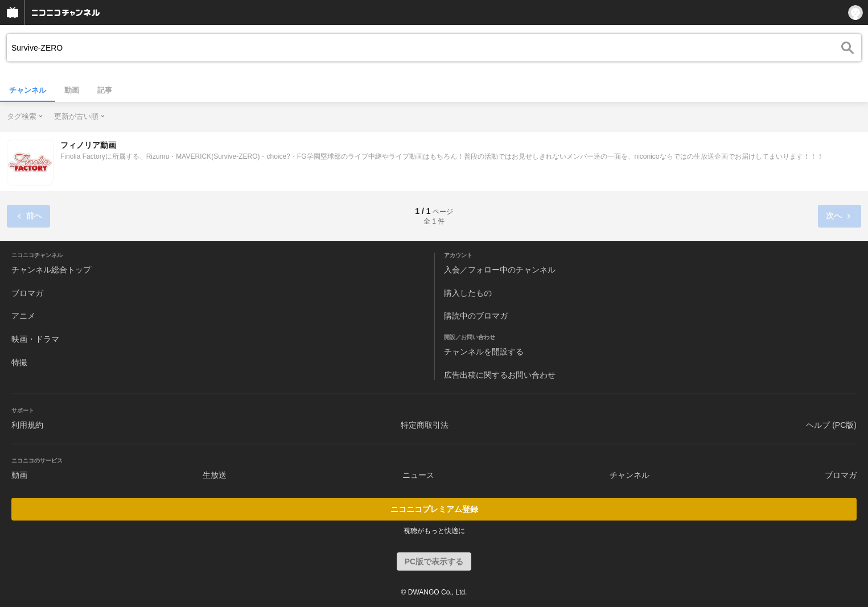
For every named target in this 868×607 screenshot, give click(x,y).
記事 (105, 90)
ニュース (418, 475)
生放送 (215, 475)
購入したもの (468, 293)
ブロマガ (27, 293)
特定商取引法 (425, 425)
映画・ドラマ (35, 339)
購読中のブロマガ (476, 316)
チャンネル (28, 90)
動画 (72, 90)
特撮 (19, 362)
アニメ (23, 316)
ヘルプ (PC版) (831, 425)
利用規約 (27, 425)
